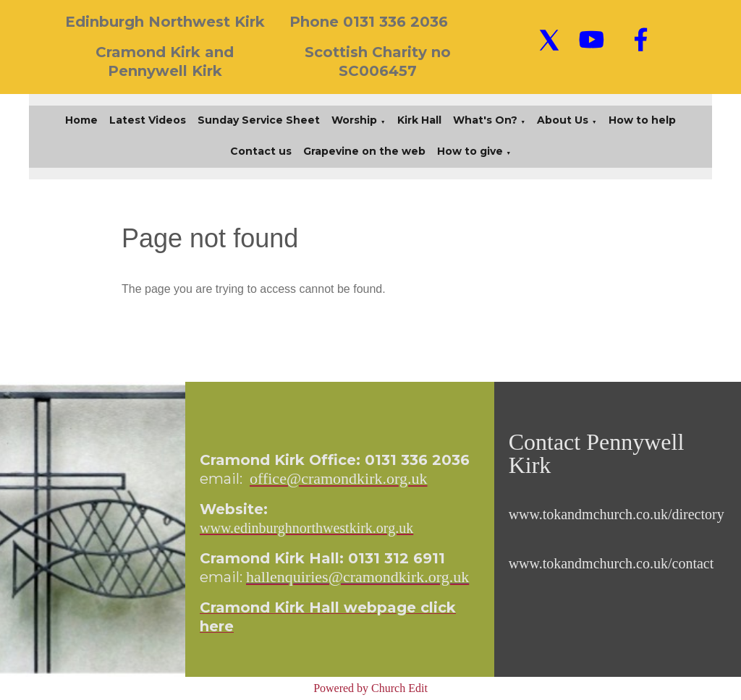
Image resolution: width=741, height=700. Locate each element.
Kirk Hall (419, 120)
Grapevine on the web (364, 151)
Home (81, 120)
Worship (354, 120)
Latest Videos (148, 120)
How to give (470, 151)
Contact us (261, 151)
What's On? (485, 120)
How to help (642, 120)
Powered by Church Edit (370, 688)
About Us (563, 120)
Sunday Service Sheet (259, 120)
